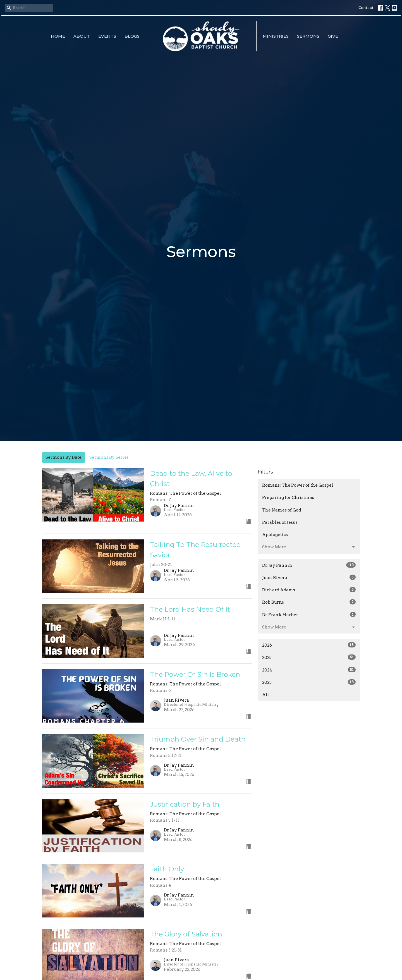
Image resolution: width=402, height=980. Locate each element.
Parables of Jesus (280, 522)
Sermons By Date (64, 457)
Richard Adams (309, 590)
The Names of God (282, 510)
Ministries (276, 36)
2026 (309, 645)
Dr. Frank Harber (309, 615)
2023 (309, 682)
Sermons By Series (109, 457)
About (82, 36)
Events (107, 36)
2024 (309, 670)
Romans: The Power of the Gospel (298, 485)
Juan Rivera (309, 577)
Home (58, 36)
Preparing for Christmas (288, 498)
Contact (366, 8)
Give (333, 36)
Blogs (132, 36)
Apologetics (275, 535)
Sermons (308, 36)
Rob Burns (309, 602)
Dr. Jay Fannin (309, 565)
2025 (309, 657)
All (266, 695)
